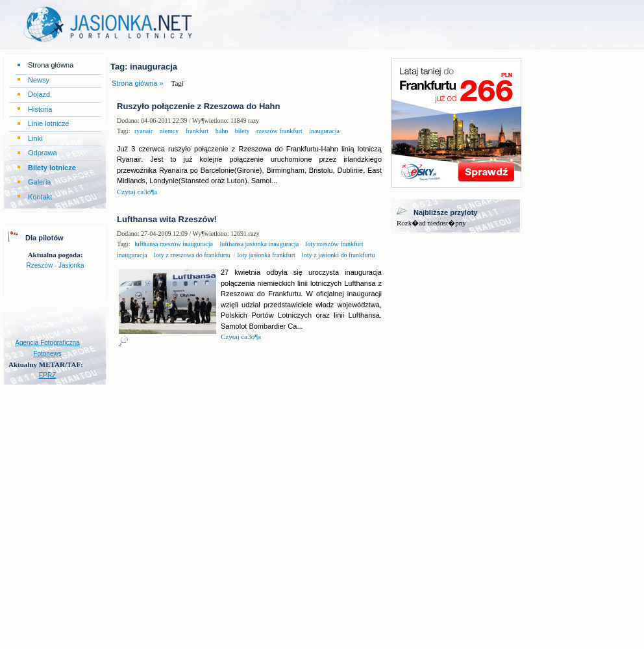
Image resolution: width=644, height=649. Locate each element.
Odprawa (43, 153)
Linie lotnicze (49, 123)
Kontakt (40, 197)
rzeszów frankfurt (278, 131)
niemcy (168, 131)
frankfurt (196, 131)
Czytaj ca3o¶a (137, 192)
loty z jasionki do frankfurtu (338, 255)
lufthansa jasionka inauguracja (258, 244)
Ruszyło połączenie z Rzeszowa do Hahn (198, 106)
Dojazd (39, 94)
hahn (221, 131)
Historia (40, 109)
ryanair (143, 131)
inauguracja (324, 131)
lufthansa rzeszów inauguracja (174, 244)
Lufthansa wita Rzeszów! (167, 219)
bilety (241, 131)
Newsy (39, 80)
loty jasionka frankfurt (266, 255)
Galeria (39, 182)
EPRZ (48, 375)
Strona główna (51, 65)
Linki (35, 138)
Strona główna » (138, 83)
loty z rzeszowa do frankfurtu (192, 255)
